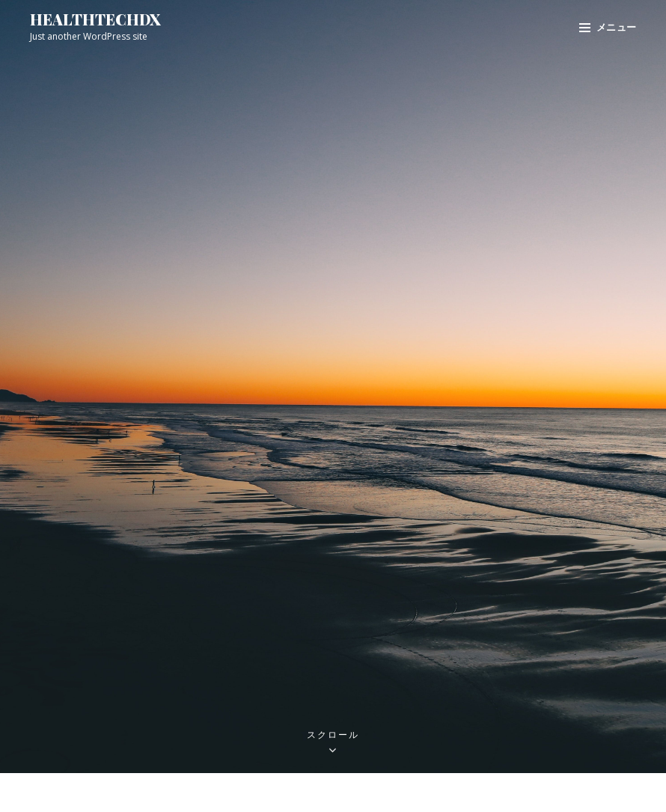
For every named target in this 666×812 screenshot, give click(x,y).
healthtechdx (95, 19)
